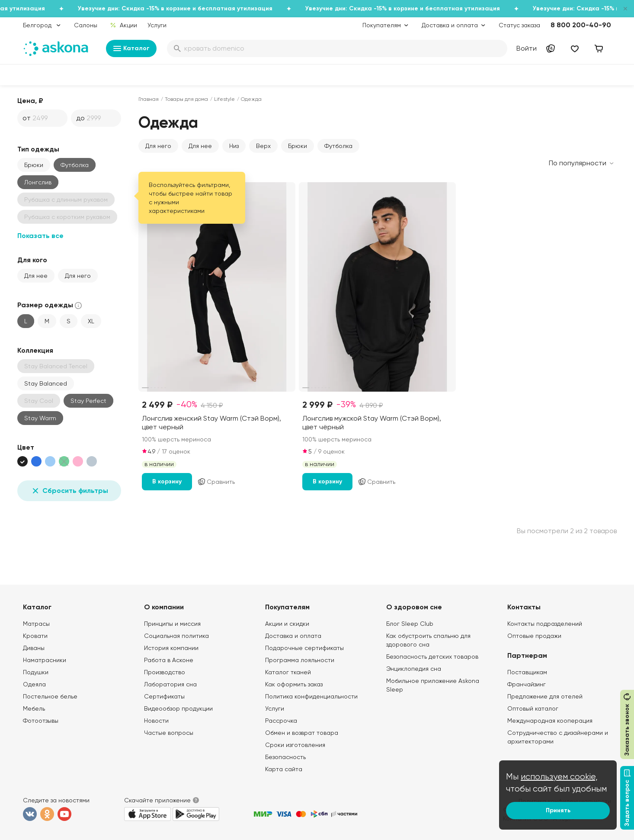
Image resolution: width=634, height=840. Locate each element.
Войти (527, 48)
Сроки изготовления (295, 745)
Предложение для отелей (545, 696)
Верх (263, 146)
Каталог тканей (288, 672)
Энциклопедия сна (414, 669)
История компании (171, 648)
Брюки (34, 165)
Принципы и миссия (172, 624)
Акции (123, 25)
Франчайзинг (527, 684)
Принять (558, 810)
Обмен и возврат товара (302, 733)
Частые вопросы (169, 733)
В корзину (167, 481)
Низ (234, 146)
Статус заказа (519, 25)
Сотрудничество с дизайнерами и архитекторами (558, 737)
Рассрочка (281, 721)
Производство (165, 672)
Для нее (36, 276)
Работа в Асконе (169, 660)
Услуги (157, 25)
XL (91, 321)
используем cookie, (559, 777)
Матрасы (36, 624)
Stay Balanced (46, 383)
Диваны (34, 648)
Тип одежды (38, 149)
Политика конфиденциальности (311, 696)
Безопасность (285, 757)
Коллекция (35, 350)
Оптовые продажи (534, 636)
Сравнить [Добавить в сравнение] (216, 482)
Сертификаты (164, 696)
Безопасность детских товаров (432, 657)
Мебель (34, 708)
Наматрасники (45, 660)
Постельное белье (50, 696)
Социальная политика (176, 636)
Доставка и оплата (293, 636)
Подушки (36, 672)
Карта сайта (284, 769)
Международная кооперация (550, 721)
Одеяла (34, 684)
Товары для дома (186, 99)
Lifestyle (224, 99)
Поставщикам (527, 672)
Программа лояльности (300, 660)
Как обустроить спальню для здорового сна (428, 640)
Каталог (131, 48)
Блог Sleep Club (410, 624)
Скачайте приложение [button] (157, 800)
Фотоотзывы (41, 721)
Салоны (86, 25)
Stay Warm (40, 418)
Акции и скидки (287, 624)
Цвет (26, 447)
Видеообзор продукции (178, 708)
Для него (78, 276)
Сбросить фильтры (69, 491)
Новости (156, 721)
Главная (149, 99)
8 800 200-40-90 (581, 25)
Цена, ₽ (30, 101)
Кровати (35, 636)
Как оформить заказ (294, 684)
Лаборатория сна (170, 684)
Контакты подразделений (545, 624)
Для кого (32, 260)
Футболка (338, 146)
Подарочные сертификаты (304, 648)
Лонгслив (38, 182)
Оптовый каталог (533, 708)
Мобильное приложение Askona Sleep (433, 685)
